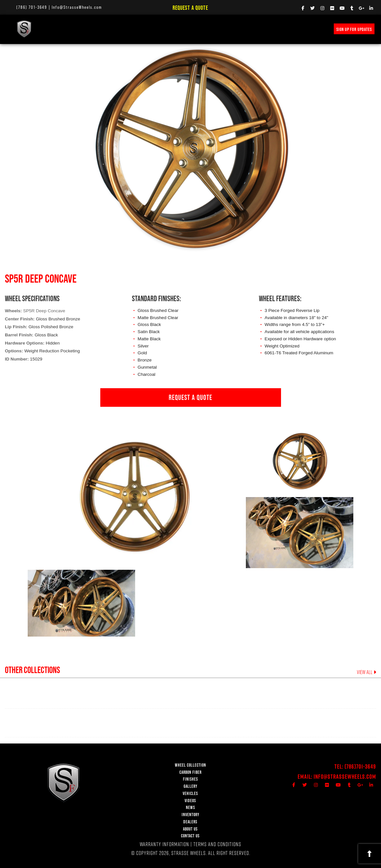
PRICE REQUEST (230, 29)
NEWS (205, 29)
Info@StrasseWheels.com (77, 7)
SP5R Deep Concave (44, 311)
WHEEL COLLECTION (64, 29)
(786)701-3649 (360, 766)
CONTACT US (190, 836)
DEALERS (190, 822)
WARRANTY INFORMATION (164, 844)
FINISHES (127, 29)
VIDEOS (186, 29)
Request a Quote (190, 8)
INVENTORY (260, 29)
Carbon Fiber (100, 29)
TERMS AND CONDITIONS (217, 844)
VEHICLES (190, 794)
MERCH (283, 29)
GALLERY (190, 786)
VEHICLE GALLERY (158, 29)
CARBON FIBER (190, 772)
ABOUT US (190, 829)
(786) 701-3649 (32, 7)
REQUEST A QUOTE (190, 397)
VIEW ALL (367, 672)
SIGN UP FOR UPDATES (354, 29)
